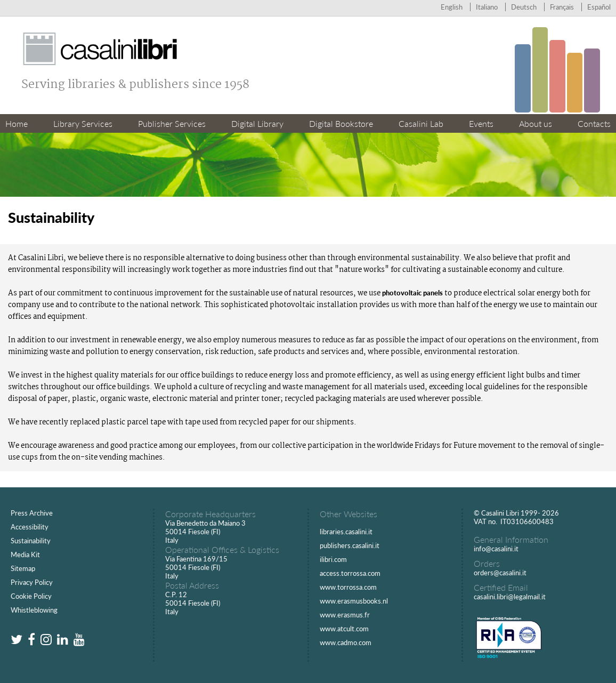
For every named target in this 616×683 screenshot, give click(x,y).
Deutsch (524, 7)
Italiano (487, 7)
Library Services (83, 123)
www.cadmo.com (346, 642)
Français (562, 7)
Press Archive (32, 513)
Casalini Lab (421, 123)
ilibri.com (333, 559)
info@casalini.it (496, 549)
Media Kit (25, 555)
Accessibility (30, 527)
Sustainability (31, 541)
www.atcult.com (344, 629)
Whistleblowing (34, 610)
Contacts (594, 123)
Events (481, 123)
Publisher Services (172, 123)
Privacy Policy (32, 582)
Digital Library (257, 123)
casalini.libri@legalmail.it (510, 597)
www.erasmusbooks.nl (354, 601)
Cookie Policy (31, 596)
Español (599, 7)
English (452, 7)
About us (536, 123)
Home (17, 123)
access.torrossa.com (350, 573)
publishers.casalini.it (350, 545)
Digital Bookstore (341, 123)
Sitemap (23, 568)
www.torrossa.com (348, 587)
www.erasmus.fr (345, 615)
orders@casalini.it (500, 573)
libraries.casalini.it (346, 532)
